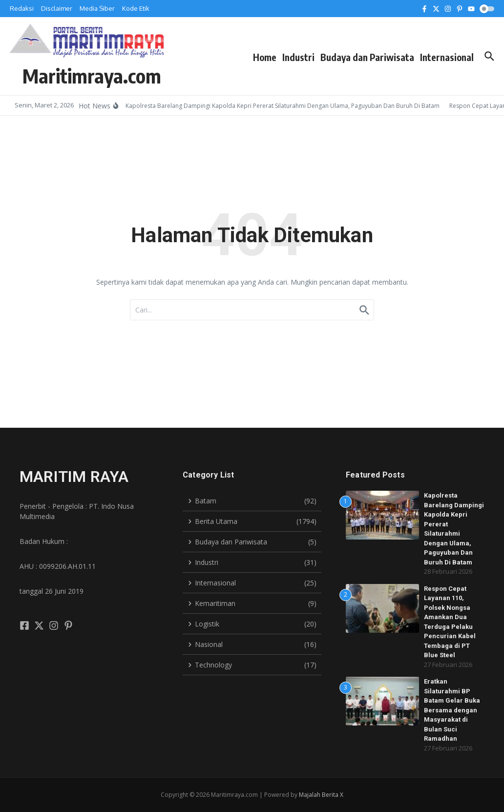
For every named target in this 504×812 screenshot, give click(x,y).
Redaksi (22, 8)
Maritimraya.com (92, 76)
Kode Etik (136, 8)
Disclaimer (57, 8)
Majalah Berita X (321, 795)
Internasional (447, 57)
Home (265, 57)
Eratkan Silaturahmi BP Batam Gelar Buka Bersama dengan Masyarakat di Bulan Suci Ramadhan (452, 710)
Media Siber (97, 8)
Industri (298, 57)
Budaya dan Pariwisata (367, 57)
